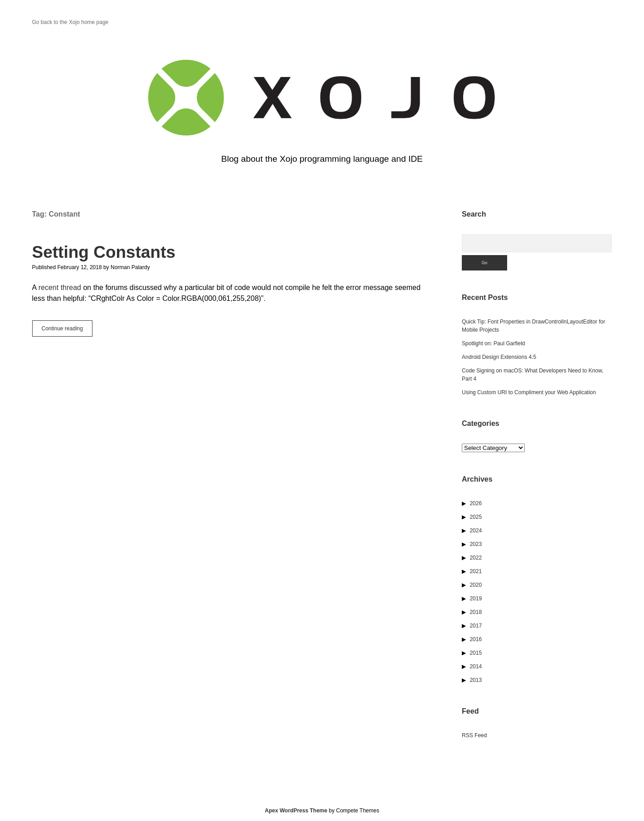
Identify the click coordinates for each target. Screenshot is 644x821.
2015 (476, 653)
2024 (476, 531)
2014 (476, 666)
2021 (476, 571)
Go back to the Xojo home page (70, 22)
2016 (476, 639)
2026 (476, 503)
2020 (476, 585)
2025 (476, 517)
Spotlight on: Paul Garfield (493, 343)
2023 (476, 544)
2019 (476, 599)
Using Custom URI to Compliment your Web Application (529, 392)
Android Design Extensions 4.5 (499, 357)
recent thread (60, 287)
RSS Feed (474, 735)
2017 (476, 626)
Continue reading (67, 330)
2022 (476, 558)
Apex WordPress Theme (296, 811)
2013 (476, 680)
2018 (476, 612)
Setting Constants (104, 252)
